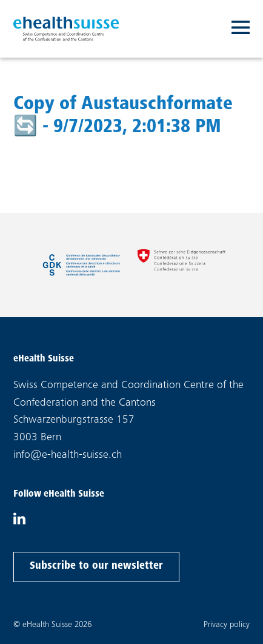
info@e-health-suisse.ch (68, 455)
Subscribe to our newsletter (96, 565)
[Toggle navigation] (241, 29)
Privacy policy (227, 625)
